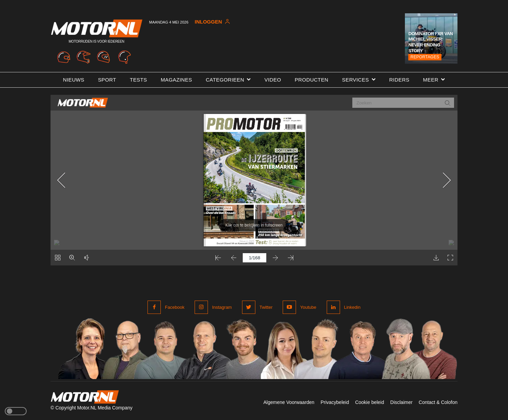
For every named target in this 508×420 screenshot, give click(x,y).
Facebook (175, 307)
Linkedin (352, 307)
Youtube (308, 307)
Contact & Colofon (438, 402)
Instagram (222, 307)
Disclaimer (401, 402)
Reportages (425, 57)
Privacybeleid (335, 402)
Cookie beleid (370, 402)
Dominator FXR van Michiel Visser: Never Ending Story (431, 42)
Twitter (266, 307)
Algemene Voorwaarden (289, 402)
